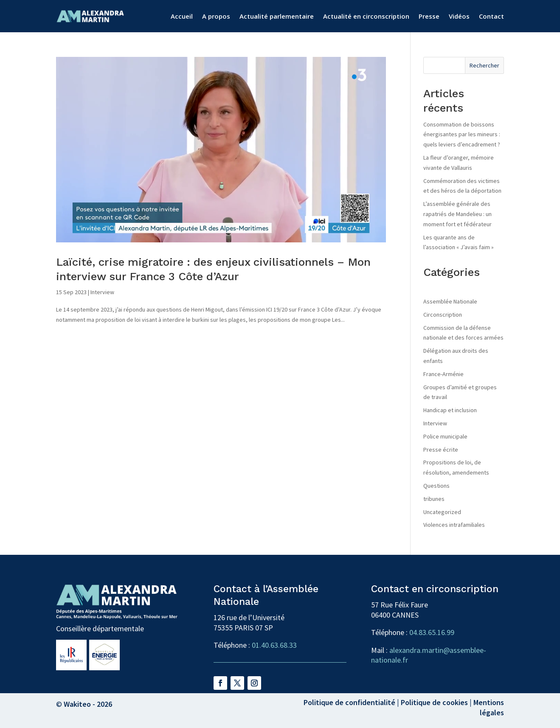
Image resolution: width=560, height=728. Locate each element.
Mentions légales (489, 707)
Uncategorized (442, 512)
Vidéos (459, 16)
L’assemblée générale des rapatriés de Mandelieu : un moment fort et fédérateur (457, 214)
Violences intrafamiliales (454, 525)
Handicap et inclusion (450, 410)
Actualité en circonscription (366, 16)
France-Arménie (443, 374)
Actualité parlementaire (277, 16)
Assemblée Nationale (450, 301)
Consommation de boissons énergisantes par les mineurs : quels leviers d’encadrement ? (462, 135)
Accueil (182, 16)
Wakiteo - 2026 (88, 704)
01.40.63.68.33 (274, 645)
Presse (429, 16)
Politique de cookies (434, 702)
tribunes (434, 499)
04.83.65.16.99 (432, 632)
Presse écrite (441, 450)
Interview (102, 292)
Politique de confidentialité (349, 702)
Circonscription (443, 315)
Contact (491, 16)
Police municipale (445, 436)
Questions (436, 486)
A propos (216, 16)
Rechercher (484, 65)
